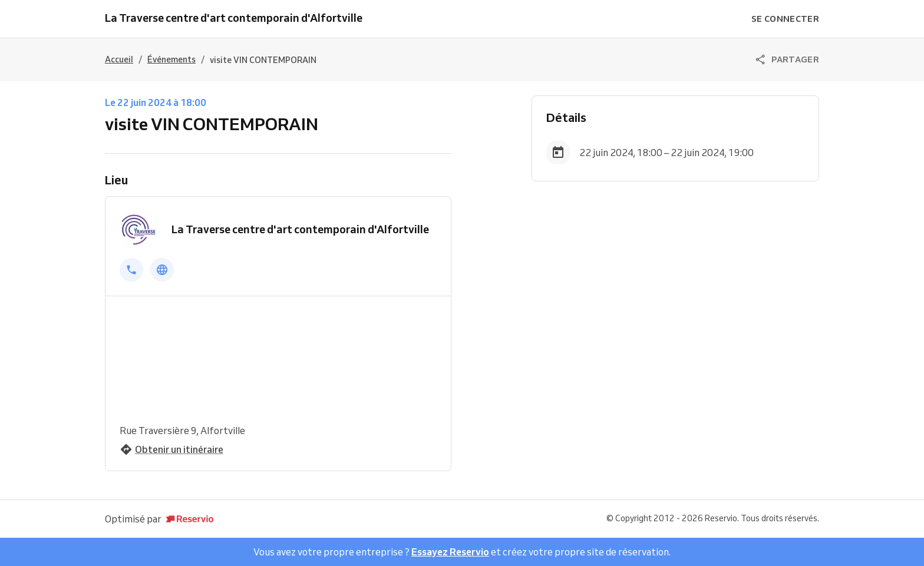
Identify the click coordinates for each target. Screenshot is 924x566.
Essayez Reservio (450, 552)
